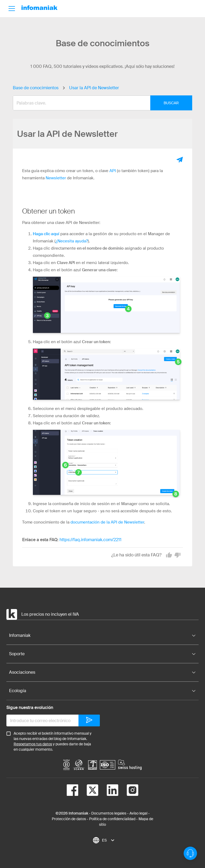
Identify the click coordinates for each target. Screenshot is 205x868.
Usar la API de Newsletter (94, 88)
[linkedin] (108, 791)
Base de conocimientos (36, 88)
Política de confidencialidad (112, 819)
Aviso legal (138, 813)
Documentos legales (109, 813)
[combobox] (98, 103)
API (113, 171)
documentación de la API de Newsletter (107, 522)
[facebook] (72, 791)
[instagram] (128, 791)
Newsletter (56, 178)
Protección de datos (69, 819)
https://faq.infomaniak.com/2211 (90, 540)
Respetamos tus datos (33, 744)
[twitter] (88, 791)
